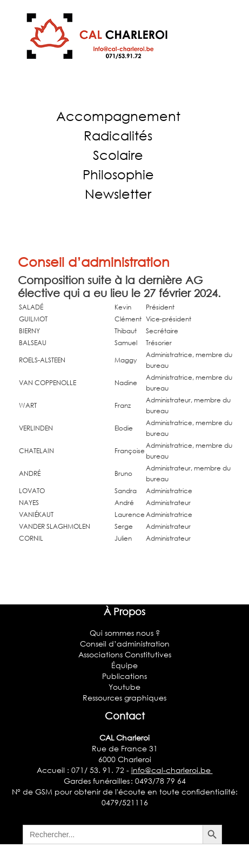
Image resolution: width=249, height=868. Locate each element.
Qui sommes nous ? (125, 633)
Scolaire (118, 155)
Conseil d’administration (94, 262)
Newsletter (118, 194)
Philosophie (118, 174)
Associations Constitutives (125, 654)
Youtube (124, 687)
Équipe (124, 665)
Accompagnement (118, 116)
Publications (124, 676)
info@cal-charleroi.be (172, 770)
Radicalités (118, 135)
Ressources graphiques (124, 698)
